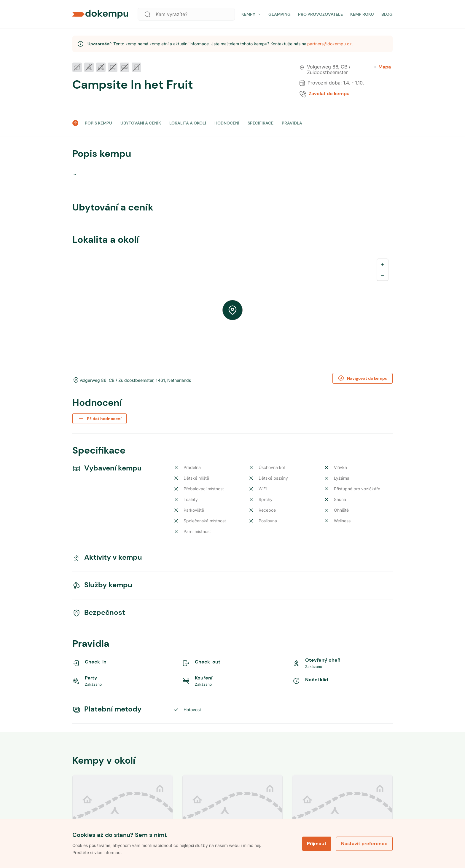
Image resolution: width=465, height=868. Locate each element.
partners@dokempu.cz (329, 44)
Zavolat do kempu (329, 94)
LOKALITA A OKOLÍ (188, 123)
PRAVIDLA (292, 123)
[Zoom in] (383, 264)
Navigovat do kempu (363, 378)
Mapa (383, 67)
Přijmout (317, 844)
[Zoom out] (383, 275)
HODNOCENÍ (227, 123)
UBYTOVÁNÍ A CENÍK (141, 123)
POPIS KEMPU (98, 123)
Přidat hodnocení (99, 419)
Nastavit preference (364, 844)
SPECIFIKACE (261, 123)
